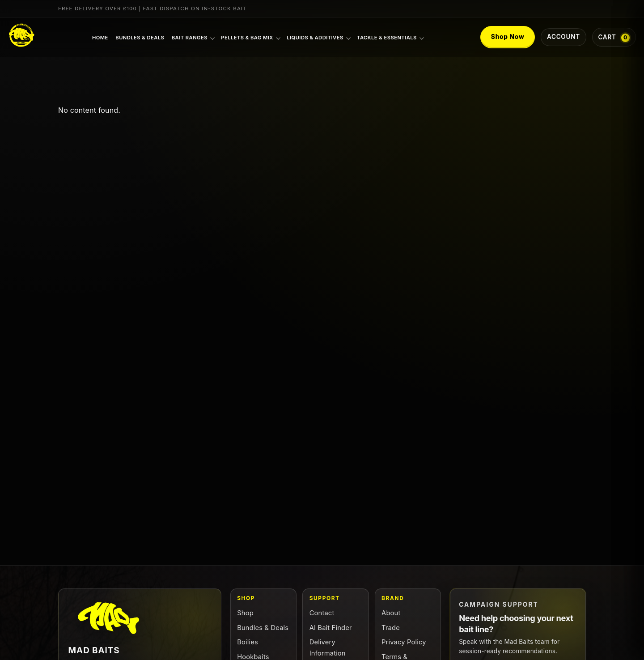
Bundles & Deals (140, 38)
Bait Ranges (190, 38)
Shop (245, 613)
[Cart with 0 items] (614, 37)
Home (100, 38)
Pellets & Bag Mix (247, 38)
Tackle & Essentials (387, 38)
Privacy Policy (404, 642)
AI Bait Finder (331, 628)
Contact (322, 613)
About (391, 613)
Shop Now (508, 37)
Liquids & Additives (315, 38)
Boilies (248, 642)
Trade (391, 628)
